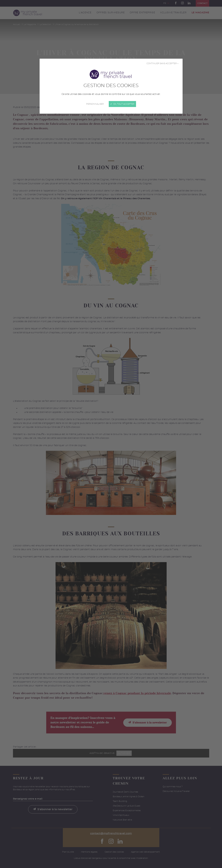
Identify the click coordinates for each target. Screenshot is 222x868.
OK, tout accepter (122, 104)
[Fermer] (111, 434)
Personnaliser (95, 104)
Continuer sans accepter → (162, 63)
